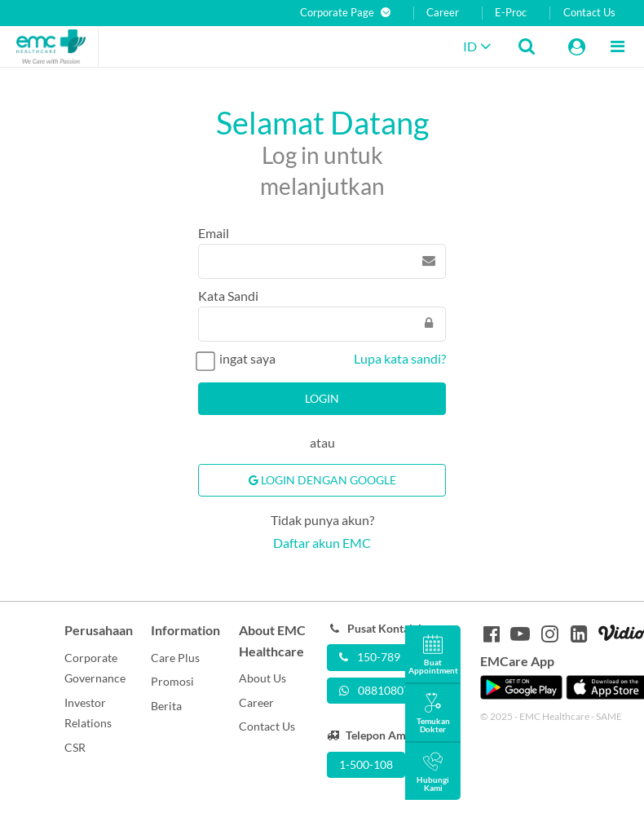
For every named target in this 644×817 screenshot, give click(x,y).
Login (322, 398)
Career (443, 13)
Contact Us (589, 13)
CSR (75, 747)
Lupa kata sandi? (400, 358)
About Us (262, 678)
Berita (166, 706)
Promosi (172, 681)
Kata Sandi (228, 296)
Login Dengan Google (322, 480)
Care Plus (175, 658)
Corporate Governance (95, 668)
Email (214, 233)
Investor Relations (88, 713)
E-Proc (511, 13)
